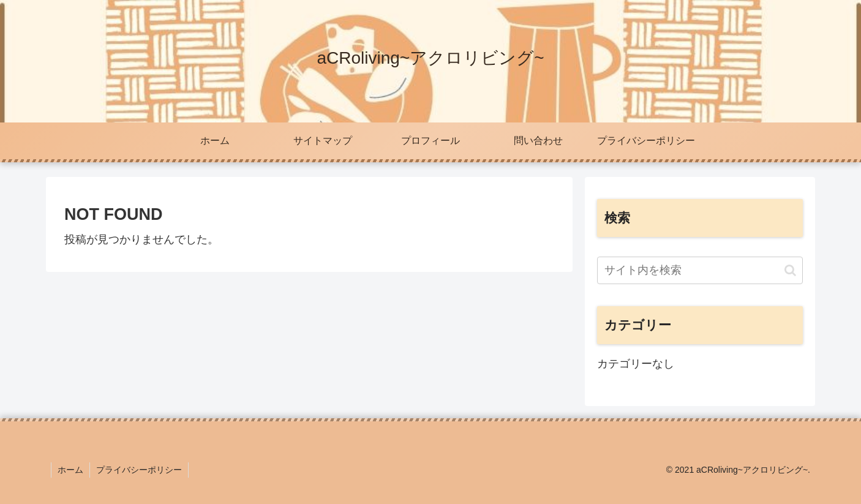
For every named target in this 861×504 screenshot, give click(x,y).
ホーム (70, 470)
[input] (700, 270)
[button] (790, 270)
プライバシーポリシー (139, 470)
